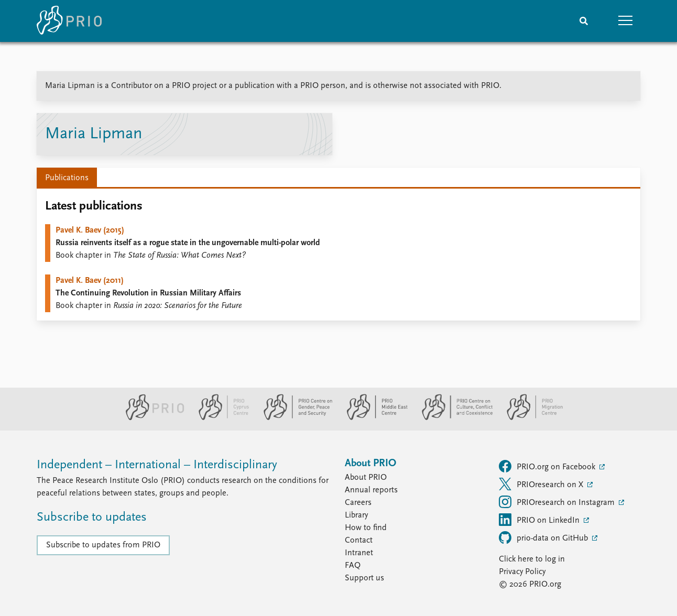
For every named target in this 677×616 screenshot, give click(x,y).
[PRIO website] (151, 418)
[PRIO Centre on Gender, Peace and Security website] (294, 418)
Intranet (359, 553)
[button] (626, 21)
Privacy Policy (522, 572)
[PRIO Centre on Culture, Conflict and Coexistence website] (453, 418)
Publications (67, 178)
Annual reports (371, 490)
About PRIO (366, 478)
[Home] (69, 21)
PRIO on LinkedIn (540, 520)
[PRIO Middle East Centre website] (373, 418)
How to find (366, 528)
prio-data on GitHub (544, 537)
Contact (359, 541)
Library (356, 515)
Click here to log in (532, 559)
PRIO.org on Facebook (548, 466)
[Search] (584, 21)
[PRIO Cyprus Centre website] (220, 418)
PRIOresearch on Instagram (558, 502)
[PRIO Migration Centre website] (529, 418)
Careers (358, 503)
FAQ (353, 566)
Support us (364, 578)
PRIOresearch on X (542, 484)
